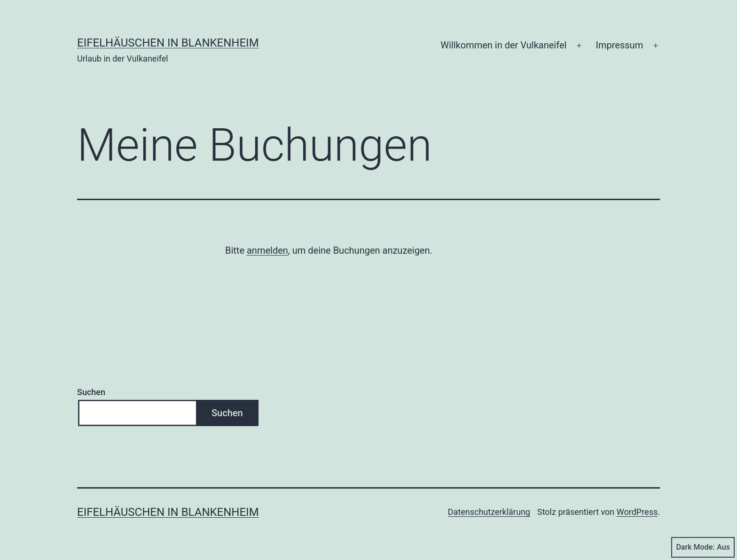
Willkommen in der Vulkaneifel (503, 45)
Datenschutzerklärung (489, 512)
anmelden (267, 250)
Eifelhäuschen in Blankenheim (168, 43)
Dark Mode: (703, 547)
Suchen (91, 392)
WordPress (637, 512)
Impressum (620, 45)
